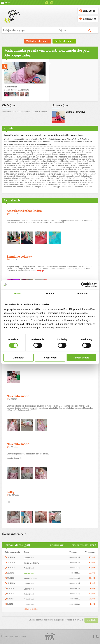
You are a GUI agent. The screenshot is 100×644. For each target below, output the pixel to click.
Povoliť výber (50, 357)
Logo (50, 636)
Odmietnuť (19, 357)
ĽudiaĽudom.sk (20, 636)
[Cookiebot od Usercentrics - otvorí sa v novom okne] (83, 285)
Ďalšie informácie (64, 41)
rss (97, 636)
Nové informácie (18, 396)
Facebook (47, 3)
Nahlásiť (91, 620)
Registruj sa (89, 19)
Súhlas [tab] (18, 294)
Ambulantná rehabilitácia (24, 211)
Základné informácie (38, 41)
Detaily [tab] (50, 294)
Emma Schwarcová (76, 112)
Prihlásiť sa (89, 11)
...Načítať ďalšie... (31, 609)
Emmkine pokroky (19, 257)
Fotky (11, 492)
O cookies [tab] (83, 294)
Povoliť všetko (81, 357)
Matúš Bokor (29, 573)
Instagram (52, 3)
